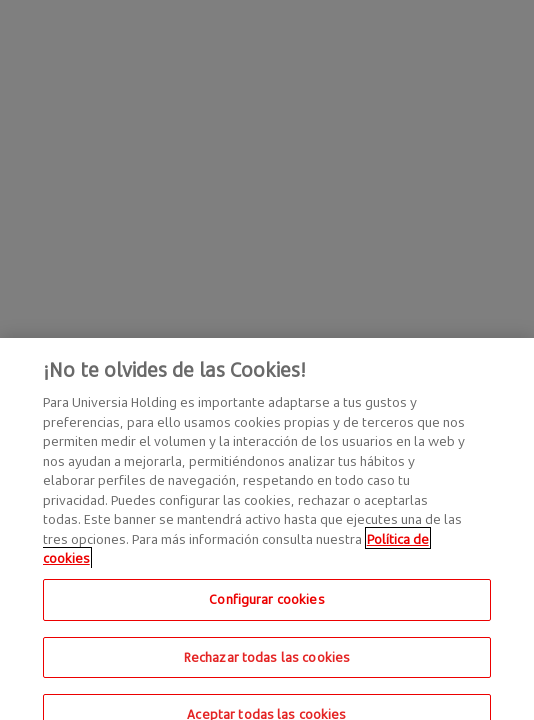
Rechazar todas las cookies (267, 665)
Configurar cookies (266, 608)
